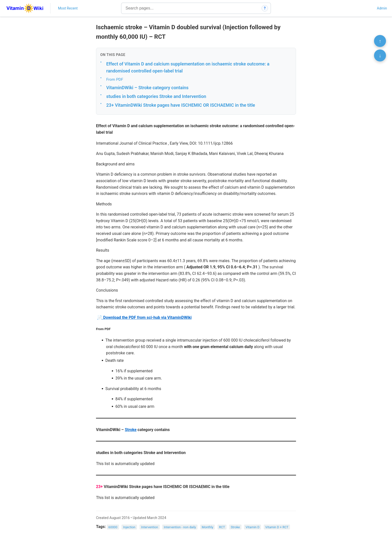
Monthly (207, 527)
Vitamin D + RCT (277, 527)
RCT (222, 527)
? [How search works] (265, 8)
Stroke (131, 430)
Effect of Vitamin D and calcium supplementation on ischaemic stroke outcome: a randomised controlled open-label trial (188, 67)
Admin (382, 8)
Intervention (150, 527)
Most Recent (68, 8)
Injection (129, 527)
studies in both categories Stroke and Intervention (156, 96)
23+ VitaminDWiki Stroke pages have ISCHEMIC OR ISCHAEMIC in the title (181, 105)
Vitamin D (253, 527)
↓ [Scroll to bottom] (380, 55)
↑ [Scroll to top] (380, 41)
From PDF (115, 79)
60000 (113, 527)
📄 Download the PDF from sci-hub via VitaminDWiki (144, 317)
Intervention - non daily (180, 527)
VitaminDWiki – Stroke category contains (147, 88)
